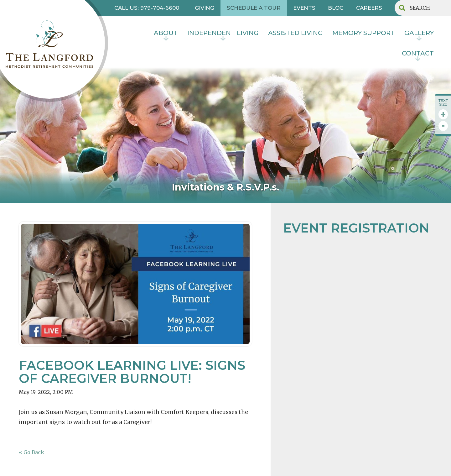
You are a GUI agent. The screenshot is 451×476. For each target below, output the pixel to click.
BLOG (336, 8)
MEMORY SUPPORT (364, 33)
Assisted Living (295, 33)
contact (418, 53)
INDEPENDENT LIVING (223, 33)
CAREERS (369, 8)
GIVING (205, 8)
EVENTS (304, 8)
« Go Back (31, 452)
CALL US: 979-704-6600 (147, 8)
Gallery (419, 33)
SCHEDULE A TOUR (254, 8)
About (166, 33)
